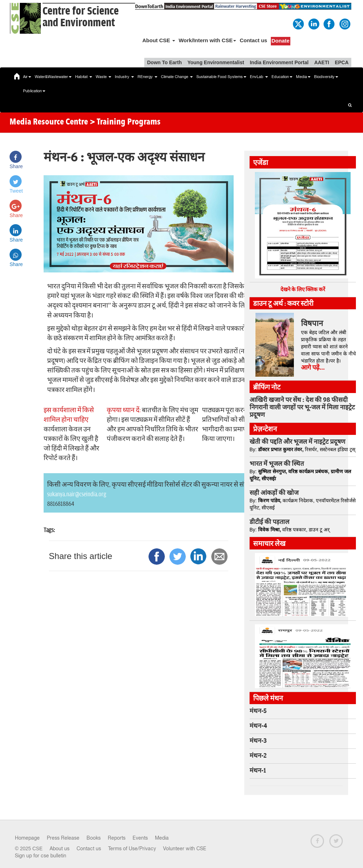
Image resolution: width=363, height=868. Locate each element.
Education (282, 77)
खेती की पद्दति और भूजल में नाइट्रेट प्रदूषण (297, 442)
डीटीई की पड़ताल (269, 522)
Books (94, 838)
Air (27, 77)
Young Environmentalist (216, 62)
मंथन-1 (258, 771)
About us (60, 848)
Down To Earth (164, 62)
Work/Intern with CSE (207, 40)
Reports (117, 838)
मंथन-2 (258, 756)
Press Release (63, 838)
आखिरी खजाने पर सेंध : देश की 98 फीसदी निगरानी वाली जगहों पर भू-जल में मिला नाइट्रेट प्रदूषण (302, 408)
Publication (34, 91)
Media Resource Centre (49, 122)
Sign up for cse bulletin (41, 856)
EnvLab (259, 77)
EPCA (342, 62)
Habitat (84, 77)
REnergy (147, 77)
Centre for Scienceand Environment (81, 17)
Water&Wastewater (53, 77)
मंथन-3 (258, 741)
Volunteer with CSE (185, 848)
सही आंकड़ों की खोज (274, 493)
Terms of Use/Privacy (132, 848)
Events (140, 838)
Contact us (253, 40)
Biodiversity (326, 77)
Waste (104, 77)
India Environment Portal (279, 62)
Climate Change (177, 77)
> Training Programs (125, 122)
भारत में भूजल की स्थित (277, 464)
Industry (124, 77)
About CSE (159, 40)
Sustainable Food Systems (221, 77)
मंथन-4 (258, 726)
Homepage (27, 838)
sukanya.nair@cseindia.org (77, 494)
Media (303, 77)
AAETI (322, 62)
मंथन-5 (258, 711)
